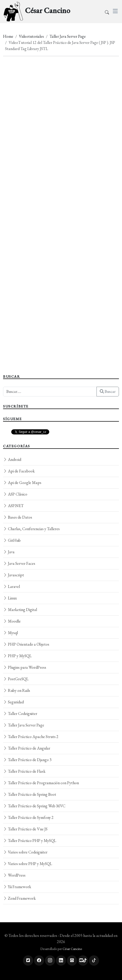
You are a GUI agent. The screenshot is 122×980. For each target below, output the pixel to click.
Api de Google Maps (22, 483)
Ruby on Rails (17, 690)
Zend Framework (19, 898)
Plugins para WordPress (25, 667)
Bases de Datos (18, 517)
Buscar (108, 391)
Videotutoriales (31, 36)
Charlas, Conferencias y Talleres (31, 529)
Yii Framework (17, 887)
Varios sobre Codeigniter (25, 852)
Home (8, 36)
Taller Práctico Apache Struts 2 (31, 737)
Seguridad (13, 702)
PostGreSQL (16, 679)
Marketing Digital (20, 610)
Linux (10, 598)
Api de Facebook (19, 471)
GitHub (12, 540)
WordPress (14, 875)
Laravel (11, 586)
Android (12, 459)
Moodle (12, 621)
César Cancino (72, 949)
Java (9, 552)
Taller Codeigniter (20, 714)
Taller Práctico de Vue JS (25, 829)
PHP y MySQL (17, 656)
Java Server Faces (19, 563)
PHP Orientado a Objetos (26, 644)
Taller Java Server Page (68, 36)
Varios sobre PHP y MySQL (28, 864)
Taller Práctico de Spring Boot (30, 794)
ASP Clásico (15, 494)
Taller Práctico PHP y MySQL (30, 841)
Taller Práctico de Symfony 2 (28, 817)
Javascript (14, 575)
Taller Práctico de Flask (24, 771)
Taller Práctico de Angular (27, 748)
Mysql (10, 633)
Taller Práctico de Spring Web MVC (34, 806)
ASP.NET (13, 506)
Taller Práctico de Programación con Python (41, 783)
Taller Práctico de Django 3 (27, 760)
